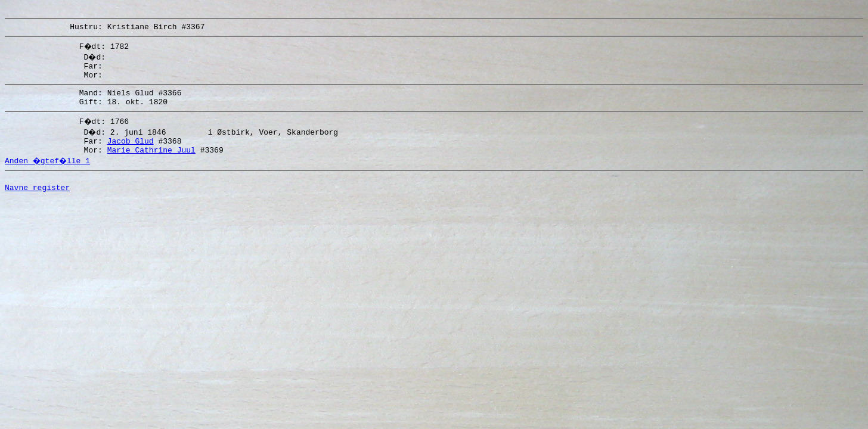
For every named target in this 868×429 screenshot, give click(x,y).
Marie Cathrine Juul (151, 164)
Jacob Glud (131, 153)
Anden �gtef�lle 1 (49, 175)
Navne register (37, 205)
